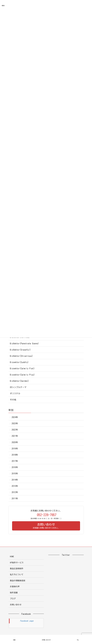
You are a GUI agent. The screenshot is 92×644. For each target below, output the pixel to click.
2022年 (15, 430)
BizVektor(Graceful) (20, 350)
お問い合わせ (16, 605)
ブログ (13, 599)
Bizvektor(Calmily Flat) (22, 369)
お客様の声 (15, 587)
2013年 (15, 486)
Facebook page (27, 621)
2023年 (15, 423)
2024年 (15, 417)
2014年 (15, 480)
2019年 (15, 449)
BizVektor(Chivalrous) (21, 356)
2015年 (15, 474)
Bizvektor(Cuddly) (19, 362)
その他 (13, 400)
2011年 (15, 499)
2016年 (15, 467)
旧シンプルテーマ (18, 387)
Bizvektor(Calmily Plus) (22, 375)
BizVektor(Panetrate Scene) (24, 344)
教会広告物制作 (17, 569)
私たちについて (17, 575)
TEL (78, 640)
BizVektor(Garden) (19, 381)
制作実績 (14, 593)
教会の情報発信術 (18, 581)
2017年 (15, 461)
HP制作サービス (17, 563)
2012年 (15, 492)
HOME (12, 557)
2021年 (15, 436)
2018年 (15, 455)
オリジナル (15, 393)
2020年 (15, 442)
